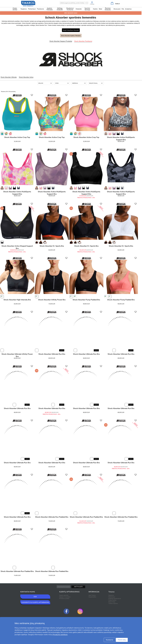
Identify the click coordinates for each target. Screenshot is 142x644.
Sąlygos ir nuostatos (65, 597)
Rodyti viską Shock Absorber (71, 30)
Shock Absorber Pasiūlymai (83, 41)
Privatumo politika (64, 599)
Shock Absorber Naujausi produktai (61, 41)
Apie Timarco (92, 595)
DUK (35, 597)
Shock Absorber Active (26, 77)
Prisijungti (92, 4)
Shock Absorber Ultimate (9, 77)
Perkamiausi (32, 9)
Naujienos (24, 9)
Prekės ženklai (15, 9)
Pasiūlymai (40, 9)
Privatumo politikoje (60, 635)
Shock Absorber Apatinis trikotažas (71, 36)
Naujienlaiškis (92, 597)
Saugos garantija (64, 595)
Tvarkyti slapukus (113, 603)
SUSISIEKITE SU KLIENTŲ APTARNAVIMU (35, 602)
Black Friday (112, 602)
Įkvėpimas (128, 9)
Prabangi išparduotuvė (115, 599)
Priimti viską (122, 640)
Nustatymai (110, 640)
